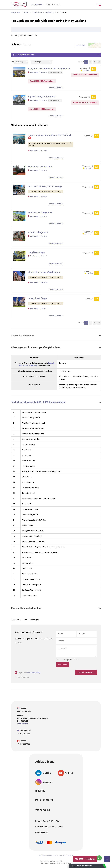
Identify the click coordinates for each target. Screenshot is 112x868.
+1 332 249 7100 (53, 5)
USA (20, 366)
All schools (63, 855)
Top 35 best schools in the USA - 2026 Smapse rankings (39, 402)
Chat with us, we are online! (82, 866)
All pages (70, 855)
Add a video (63, 665)
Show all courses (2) (56, 87)
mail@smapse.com (44, 800)
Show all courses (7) (56, 115)
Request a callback (82, 858)
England (51, 363)
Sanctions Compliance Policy (48, 855)
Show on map (80, 45)
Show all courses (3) (56, 203)
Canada (25, 366)
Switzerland (33, 366)
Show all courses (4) (56, 157)
